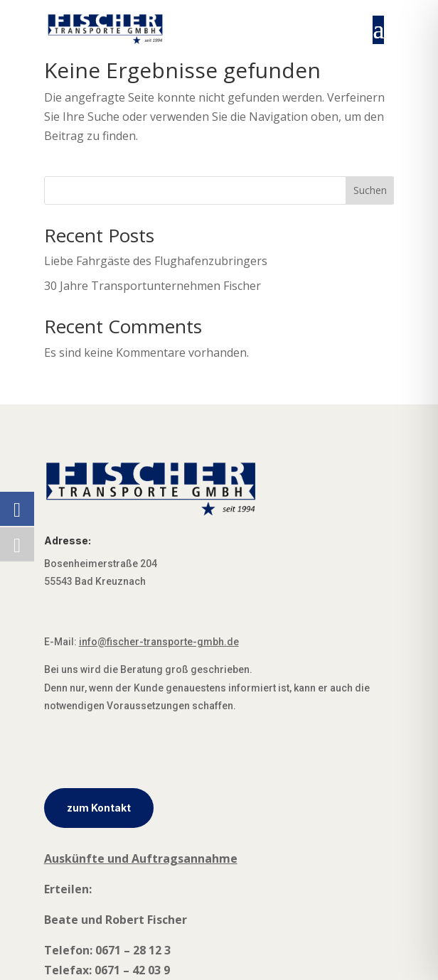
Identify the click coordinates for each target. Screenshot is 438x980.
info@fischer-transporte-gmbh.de (159, 642)
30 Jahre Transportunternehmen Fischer (153, 286)
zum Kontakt (99, 808)
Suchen (370, 190)
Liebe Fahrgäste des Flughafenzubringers (156, 261)
